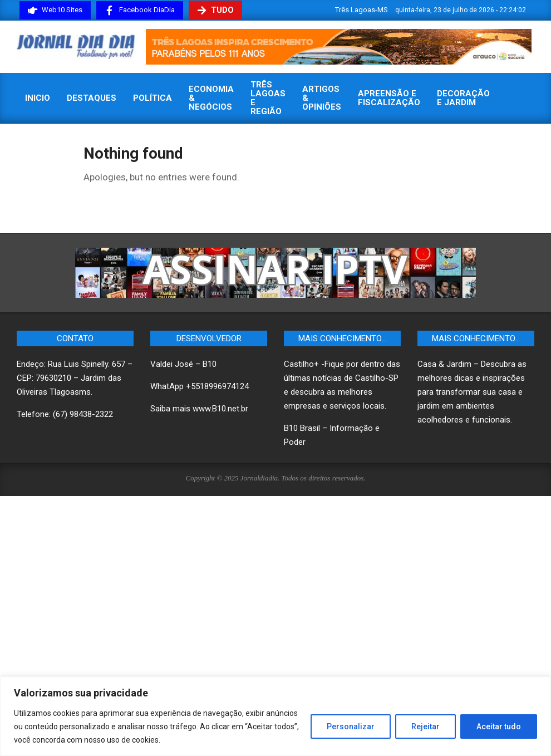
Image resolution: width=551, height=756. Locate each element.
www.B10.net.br (220, 409)
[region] (275, 716)
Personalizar (351, 726)
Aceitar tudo (499, 726)
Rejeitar (425, 726)
